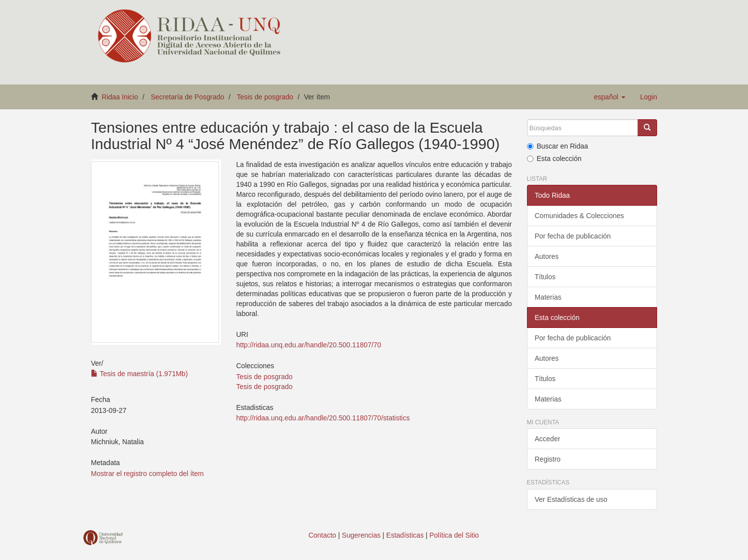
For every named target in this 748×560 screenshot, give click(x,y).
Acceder (548, 439)
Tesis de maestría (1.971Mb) (139, 374)
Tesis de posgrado (265, 97)
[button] (610, 97)
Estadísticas (405, 535)
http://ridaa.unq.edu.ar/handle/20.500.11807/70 (308, 345)
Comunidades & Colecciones (580, 216)
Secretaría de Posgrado (188, 97)
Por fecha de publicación (573, 236)
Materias (548, 297)
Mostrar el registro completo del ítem (147, 474)
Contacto (322, 535)
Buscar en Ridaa (558, 146)
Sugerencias (361, 535)
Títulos (545, 277)
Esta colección (554, 159)
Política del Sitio (454, 535)
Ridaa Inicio (120, 97)
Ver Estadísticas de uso (571, 499)
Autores (547, 256)
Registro (548, 459)
